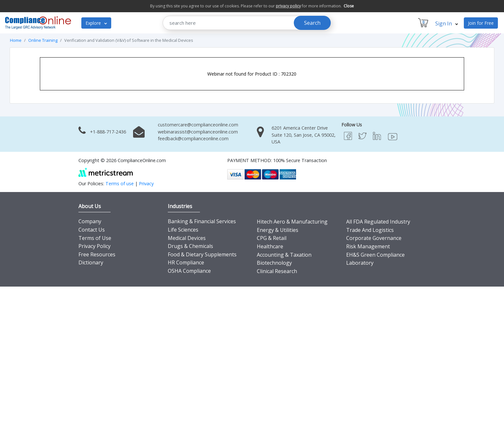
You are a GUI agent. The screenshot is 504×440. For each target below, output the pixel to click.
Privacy (146, 183)
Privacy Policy (94, 246)
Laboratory (360, 263)
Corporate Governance (374, 238)
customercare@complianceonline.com (198, 125)
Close (349, 6)
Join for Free (481, 23)
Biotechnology (274, 263)
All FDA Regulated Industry (378, 222)
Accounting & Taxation (284, 255)
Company (90, 221)
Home (16, 40)
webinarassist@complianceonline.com (198, 132)
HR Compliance (186, 262)
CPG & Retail (272, 238)
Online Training (43, 40)
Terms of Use (95, 238)
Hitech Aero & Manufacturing (292, 222)
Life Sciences (183, 230)
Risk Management (368, 246)
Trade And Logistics (370, 230)
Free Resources (97, 254)
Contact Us (92, 230)
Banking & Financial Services (202, 221)
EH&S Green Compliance (375, 255)
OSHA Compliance (189, 271)
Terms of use (120, 183)
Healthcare (270, 246)
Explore (96, 23)
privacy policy (288, 6)
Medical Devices (187, 238)
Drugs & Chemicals (190, 246)
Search (312, 23)
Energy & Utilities (278, 230)
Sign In (447, 23)
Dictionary (91, 262)
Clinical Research (277, 271)
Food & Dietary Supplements (202, 254)
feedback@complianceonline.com (193, 138)
